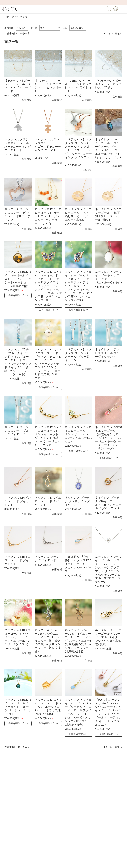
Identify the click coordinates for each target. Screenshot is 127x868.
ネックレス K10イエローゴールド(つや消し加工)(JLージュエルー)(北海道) (78, 214)
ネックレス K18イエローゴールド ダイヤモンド (18, 560)
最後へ (118, 34)
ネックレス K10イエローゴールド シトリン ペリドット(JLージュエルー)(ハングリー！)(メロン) (18, 637)
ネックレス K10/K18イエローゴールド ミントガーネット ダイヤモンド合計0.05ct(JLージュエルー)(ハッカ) (48, 436)
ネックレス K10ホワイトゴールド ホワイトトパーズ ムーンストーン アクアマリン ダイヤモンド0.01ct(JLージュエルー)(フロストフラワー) (108, 569)
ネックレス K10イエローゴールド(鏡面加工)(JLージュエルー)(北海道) (108, 214)
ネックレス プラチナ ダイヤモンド (47, 558)
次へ (111, 34)
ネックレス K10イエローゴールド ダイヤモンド (48, 501)
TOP (7, 17)
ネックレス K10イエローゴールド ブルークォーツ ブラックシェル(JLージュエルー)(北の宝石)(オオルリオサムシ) (108, 148)
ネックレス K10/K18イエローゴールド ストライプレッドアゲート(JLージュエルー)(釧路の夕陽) (18, 279)
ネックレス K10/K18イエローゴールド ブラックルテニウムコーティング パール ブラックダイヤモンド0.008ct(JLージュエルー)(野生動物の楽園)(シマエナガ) (48, 364)
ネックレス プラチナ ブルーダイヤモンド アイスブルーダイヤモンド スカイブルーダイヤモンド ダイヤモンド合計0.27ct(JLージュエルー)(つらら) (18, 362)
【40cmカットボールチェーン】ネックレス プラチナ (108, 84)
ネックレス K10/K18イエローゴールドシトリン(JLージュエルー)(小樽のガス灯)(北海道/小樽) (48, 707)
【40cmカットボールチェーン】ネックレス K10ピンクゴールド (48, 86)
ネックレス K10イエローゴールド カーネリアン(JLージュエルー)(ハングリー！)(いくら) (48, 216)
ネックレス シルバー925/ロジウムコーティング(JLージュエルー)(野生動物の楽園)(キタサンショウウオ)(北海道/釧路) (48, 641)
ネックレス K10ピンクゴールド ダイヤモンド (18, 501)
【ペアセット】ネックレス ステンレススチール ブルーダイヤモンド (78, 355)
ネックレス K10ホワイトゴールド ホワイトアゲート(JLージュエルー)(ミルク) (108, 277)
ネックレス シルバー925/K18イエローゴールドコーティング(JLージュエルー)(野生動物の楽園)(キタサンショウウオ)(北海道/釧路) (78, 641)
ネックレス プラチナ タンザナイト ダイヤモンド (78, 501)
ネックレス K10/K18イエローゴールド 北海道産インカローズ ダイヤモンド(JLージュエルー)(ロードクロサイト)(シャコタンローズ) (108, 438)
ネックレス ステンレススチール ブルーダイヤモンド (107, 353)
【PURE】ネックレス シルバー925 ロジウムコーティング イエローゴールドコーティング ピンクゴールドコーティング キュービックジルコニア (108, 712)
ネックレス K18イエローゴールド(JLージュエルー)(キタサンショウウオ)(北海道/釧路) (108, 637)
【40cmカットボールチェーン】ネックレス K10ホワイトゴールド (78, 86)
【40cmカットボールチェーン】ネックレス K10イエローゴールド (18, 86)
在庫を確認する (17, 295)
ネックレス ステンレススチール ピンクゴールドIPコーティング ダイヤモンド (48, 146)
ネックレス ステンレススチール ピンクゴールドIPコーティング (18, 214)
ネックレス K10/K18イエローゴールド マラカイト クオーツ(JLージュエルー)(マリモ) (18, 707)
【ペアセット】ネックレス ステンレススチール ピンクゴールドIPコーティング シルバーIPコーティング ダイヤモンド (78, 150)
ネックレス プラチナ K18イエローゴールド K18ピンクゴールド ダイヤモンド (108, 503)
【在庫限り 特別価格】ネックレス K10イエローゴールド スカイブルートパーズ (78, 564)
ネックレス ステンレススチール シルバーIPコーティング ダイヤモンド (18, 145)
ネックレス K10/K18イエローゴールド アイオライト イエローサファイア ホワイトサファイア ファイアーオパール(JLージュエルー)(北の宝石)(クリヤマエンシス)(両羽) (48, 286)
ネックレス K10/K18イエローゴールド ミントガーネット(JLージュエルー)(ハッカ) (79, 434)
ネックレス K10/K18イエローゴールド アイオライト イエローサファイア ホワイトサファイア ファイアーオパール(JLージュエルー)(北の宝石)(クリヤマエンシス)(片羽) (79, 286)
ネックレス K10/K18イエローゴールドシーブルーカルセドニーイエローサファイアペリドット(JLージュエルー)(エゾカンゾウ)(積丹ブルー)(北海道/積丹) (78, 712)
